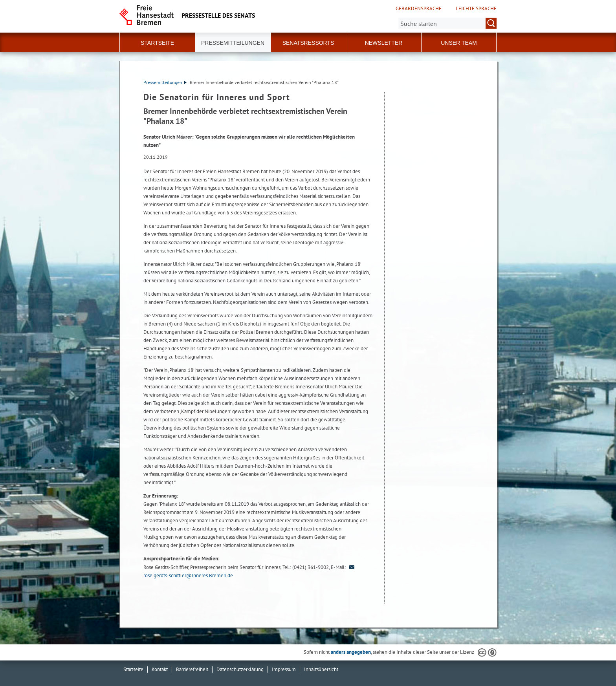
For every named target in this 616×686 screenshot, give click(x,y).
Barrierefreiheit (192, 669)
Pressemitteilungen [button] (233, 43)
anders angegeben (351, 652)
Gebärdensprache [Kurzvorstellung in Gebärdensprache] (419, 9)
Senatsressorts (308, 43)
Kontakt (160, 669)
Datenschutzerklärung (240, 669)
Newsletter (384, 43)
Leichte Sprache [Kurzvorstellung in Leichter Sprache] (476, 9)
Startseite (157, 43)
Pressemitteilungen (165, 82)
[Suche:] (447, 23)
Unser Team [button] (459, 43)
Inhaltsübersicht (321, 669)
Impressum (284, 669)
